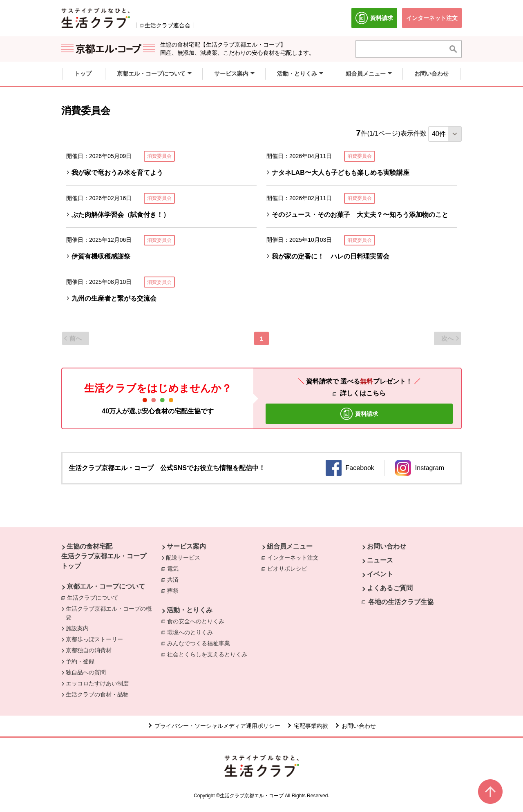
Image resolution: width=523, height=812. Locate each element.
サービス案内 (186, 546)
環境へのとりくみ (192, 632)
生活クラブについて (95, 597)
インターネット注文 (295, 557)
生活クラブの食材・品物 (97, 694)
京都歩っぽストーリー (94, 639)
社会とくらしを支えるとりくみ (209, 654)
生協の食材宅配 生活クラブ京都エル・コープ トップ (104, 556)
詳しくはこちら (363, 393)
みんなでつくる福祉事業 (201, 643)
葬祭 (175, 590)
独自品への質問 (86, 672)
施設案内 (77, 628)
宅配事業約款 (311, 726)
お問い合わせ (387, 546)
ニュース (380, 560)
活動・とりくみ (190, 610)
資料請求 (376, 20)
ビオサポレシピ (289, 568)
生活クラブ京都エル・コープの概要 (109, 613)
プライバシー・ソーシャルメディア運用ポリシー (217, 726)
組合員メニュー (290, 546)
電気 (175, 568)
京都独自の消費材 (89, 650)
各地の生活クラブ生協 (401, 602)
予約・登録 (80, 661)
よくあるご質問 (390, 588)
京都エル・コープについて (106, 586)
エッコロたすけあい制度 (97, 683)
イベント (380, 574)
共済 (175, 579)
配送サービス (183, 558)
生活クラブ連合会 (168, 25)
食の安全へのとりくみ (198, 621)
